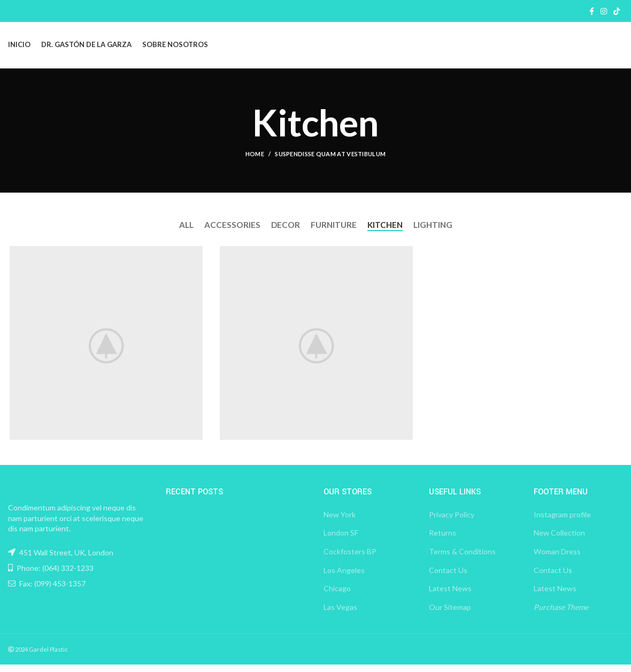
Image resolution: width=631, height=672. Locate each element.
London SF (341, 540)
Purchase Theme (561, 614)
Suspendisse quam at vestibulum (330, 164)
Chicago (337, 596)
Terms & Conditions (462, 559)
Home (255, 164)
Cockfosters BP (350, 559)
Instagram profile (562, 521)
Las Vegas (340, 614)
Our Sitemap (450, 614)
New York (340, 521)
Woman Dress (557, 559)
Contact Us (448, 577)
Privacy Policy (452, 521)
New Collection (559, 540)
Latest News (450, 596)
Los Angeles (344, 577)
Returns (443, 540)
